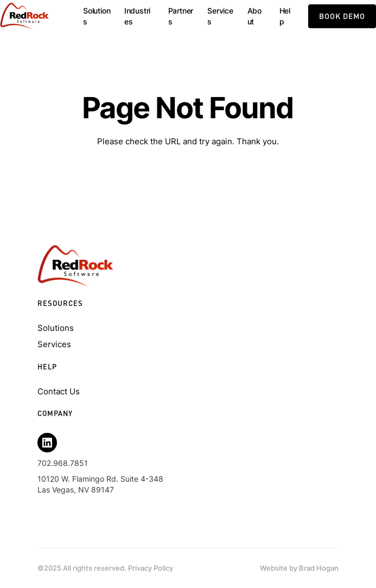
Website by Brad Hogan (299, 568)
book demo (342, 16)
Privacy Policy (151, 568)
